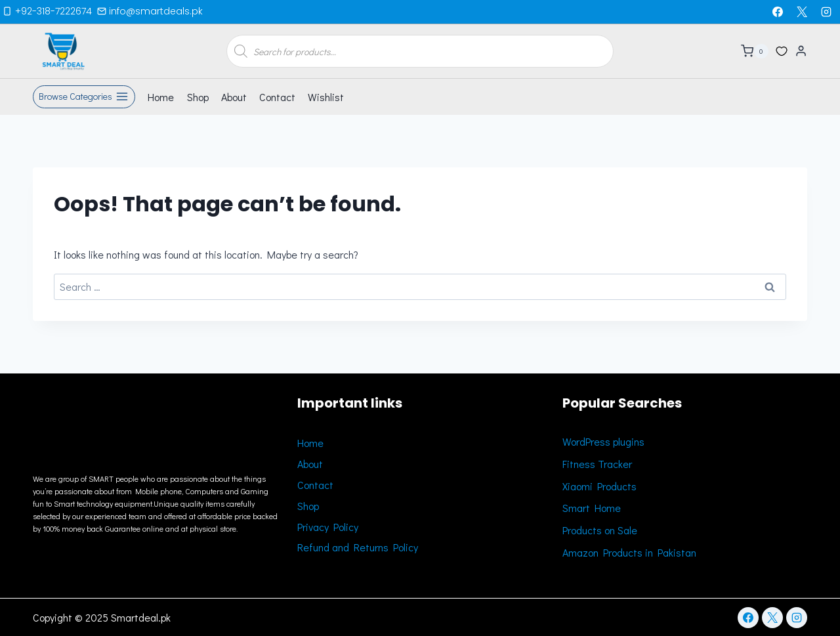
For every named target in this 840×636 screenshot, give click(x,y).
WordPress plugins (603, 441)
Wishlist (326, 97)
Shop (198, 97)
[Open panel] (84, 97)
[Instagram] (826, 12)
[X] (802, 12)
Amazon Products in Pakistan (629, 552)
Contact (277, 97)
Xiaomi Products (599, 486)
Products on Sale (600, 530)
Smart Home (592, 508)
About (234, 97)
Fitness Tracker (597, 464)
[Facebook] (778, 12)
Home (161, 97)
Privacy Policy (328, 527)
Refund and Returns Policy (358, 547)
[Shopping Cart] (755, 51)
